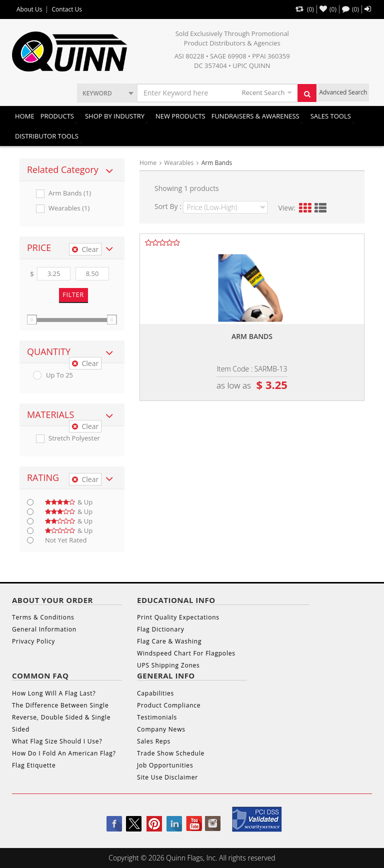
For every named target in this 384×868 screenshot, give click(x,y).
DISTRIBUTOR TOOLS (47, 136)
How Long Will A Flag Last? (54, 693)
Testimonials (157, 717)
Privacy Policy (33, 641)
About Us (29, 9)
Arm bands (252, 336)
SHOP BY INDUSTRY (115, 116)
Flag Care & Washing (169, 641)
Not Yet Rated (66, 540)
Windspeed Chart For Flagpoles (186, 653)
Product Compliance (169, 705)
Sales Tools (331, 116)
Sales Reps (154, 741)
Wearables (179, 163)
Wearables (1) (69, 208)
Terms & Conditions (43, 617)
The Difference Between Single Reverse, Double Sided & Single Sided (61, 717)
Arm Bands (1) (70, 193)
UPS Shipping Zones (168, 665)
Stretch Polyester (74, 438)
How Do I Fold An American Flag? (64, 753)
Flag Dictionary (160, 629)
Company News (161, 729)
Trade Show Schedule (171, 753)
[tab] (72, 170)
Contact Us (67, 9)
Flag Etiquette (34, 765)
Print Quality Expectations (178, 617)
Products (57, 116)
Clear (85, 249)
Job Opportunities (165, 765)
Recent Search (263, 92)
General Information (44, 629)
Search (310, 96)
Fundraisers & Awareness (255, 116)
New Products (180, 116)
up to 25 (59, 375)
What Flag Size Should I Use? (57, 741)
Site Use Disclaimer (167, 777)
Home (25, 116)
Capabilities (155, 693)
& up (69, 502)
